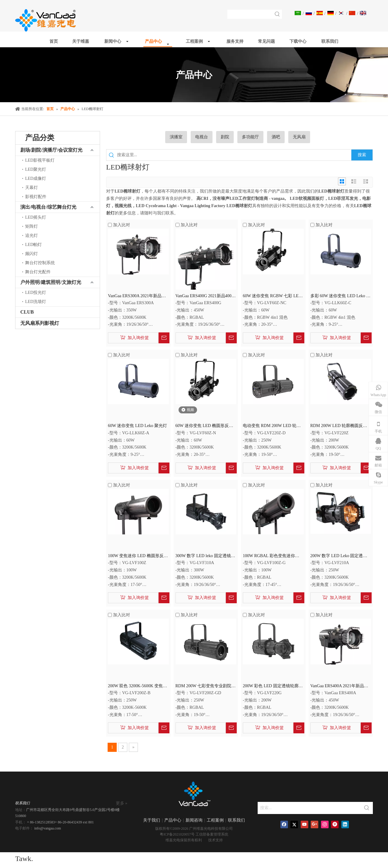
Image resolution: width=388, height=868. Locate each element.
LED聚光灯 (36, 169)
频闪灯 (32, 254)
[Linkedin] (345, 824)
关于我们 (152, 820)
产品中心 (173, 820)
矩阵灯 (32, 226)
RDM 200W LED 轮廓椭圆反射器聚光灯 (339, 426)
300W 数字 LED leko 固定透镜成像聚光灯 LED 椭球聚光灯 (205, 556)
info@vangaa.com (48, 828)
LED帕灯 (33, 245)
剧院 (225, 137)
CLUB (27, 312)
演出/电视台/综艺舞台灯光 (48, 207)
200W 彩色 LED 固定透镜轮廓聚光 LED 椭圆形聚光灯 (273, 686)
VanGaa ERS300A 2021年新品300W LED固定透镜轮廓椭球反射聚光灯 (137, 296)
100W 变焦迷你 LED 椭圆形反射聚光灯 (138, 556)
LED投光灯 (36, 293)
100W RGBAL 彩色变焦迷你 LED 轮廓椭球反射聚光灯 (269, 556)
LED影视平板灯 (40, 160)
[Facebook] (284, 824)
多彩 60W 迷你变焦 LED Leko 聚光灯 (340, 296)
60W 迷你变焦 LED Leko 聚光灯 (137, 426)
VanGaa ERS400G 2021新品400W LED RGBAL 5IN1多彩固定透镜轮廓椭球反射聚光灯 (206, 296)
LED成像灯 (36, 178)
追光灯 (32, 236)
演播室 (176, 137)
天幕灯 (32, 188)
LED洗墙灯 (36, 302)
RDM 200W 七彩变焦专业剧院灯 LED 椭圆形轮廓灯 (206, 686)
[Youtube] (304, 824)
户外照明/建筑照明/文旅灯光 (51, 282)
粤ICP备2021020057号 (177, 834)
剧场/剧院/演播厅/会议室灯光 (51, 150)
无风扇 (299, 137)
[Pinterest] (335, 824)
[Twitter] (294, 824)
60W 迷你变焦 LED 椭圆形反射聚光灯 (204, 426)
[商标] (194, 796)
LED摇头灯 (36, 217)
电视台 (202, 137)
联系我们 (236, 820)
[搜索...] (309, 808)
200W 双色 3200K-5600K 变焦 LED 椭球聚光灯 (135, 686)
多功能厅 (250, 137)
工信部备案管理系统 (212, 834)
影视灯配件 (36, 197)
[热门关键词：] (277, 14)
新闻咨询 (194, 820)
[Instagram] (325, 824)
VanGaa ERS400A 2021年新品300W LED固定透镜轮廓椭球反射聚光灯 (339, 686)
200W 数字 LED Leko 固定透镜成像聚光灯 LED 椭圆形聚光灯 (339, 556)
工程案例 (215, 820)
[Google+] (314, 824)
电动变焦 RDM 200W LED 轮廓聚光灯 (272, 426)
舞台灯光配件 (38, 272)
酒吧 (276, 137)
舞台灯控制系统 (40, 263)
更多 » (122, 803)
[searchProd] (250, 14)
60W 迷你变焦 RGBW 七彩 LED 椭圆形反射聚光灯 (272, 296)
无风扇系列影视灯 (40, 323)
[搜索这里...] (234, 155)
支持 (219, 840)
